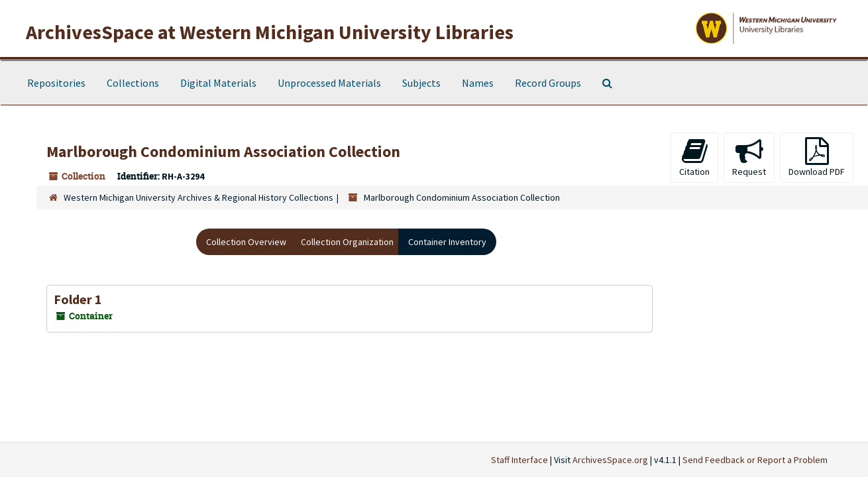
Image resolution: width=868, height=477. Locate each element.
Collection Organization (347, 242)
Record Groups (548, 83)
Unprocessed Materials (329, 83)
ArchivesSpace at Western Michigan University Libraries (270, 32)
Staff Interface (519, 460)
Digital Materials (218, 83)
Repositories (56, 83)
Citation (694, 157)
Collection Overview (246, 242)
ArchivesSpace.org (610, 460)
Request (749, 157)
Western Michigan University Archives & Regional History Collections (198, 197)
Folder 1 (78, 299)
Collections (133, 83)
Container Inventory (447, 242)
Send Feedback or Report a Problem (755, 460)
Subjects (421, 83)
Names (478, 83)
